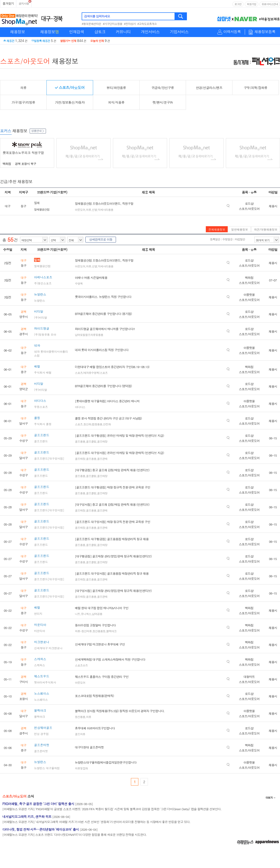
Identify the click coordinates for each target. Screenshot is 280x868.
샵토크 (100, 32)
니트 (77, 614)
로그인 (238, 4)
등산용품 (80, 717)
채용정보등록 (265, 32)
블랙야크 (111, 631)
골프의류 (80, 734)
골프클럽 (91, 441)
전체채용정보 (217, 229)
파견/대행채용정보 (266, 229)
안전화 (107, 424)
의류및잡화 (81, 768)
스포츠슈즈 (81, 665)
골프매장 (102, 441)
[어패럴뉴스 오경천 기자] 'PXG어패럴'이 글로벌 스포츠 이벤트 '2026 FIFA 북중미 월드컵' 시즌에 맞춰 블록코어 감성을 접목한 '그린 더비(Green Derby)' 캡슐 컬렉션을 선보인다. (112, 809)
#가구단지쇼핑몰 (113, 24)
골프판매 (102, 459)
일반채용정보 (240, 229)
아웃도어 (80, 210)
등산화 (87, 424)
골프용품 (80, 441)
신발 (94, 210)
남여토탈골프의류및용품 (89, 335)
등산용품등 (99, 631)
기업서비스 (179, 32)
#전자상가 (130, 24)
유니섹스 (86, 614)
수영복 (79, 283)
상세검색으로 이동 (101, 239)
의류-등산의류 (83, 631)
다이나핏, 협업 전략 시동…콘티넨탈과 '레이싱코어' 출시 (41, 829)
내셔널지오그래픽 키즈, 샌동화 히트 (27, 817)
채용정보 (17, 32)
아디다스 (80, 407)
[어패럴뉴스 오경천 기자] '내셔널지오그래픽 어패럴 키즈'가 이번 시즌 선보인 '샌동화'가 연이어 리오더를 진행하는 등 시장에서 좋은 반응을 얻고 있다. (96, 822)
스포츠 (79, 424)
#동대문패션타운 (91, 24)
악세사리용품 (105, 210)
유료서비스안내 (270, 4)
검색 (181, 16)
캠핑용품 (97, 424)
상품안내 (38, 131)
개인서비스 (150, 32)
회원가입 (252, 4)
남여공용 (97, 614)
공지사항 (24, 3)
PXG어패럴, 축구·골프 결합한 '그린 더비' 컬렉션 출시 (38, 804)
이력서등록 (232, 32)
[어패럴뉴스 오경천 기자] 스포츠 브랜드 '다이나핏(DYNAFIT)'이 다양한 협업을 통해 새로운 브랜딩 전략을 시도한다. (75, 835)
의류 (88, 210)
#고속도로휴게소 (147, 24)
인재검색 (77, 32)
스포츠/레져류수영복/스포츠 (91, 373)
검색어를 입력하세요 (97, 16)
